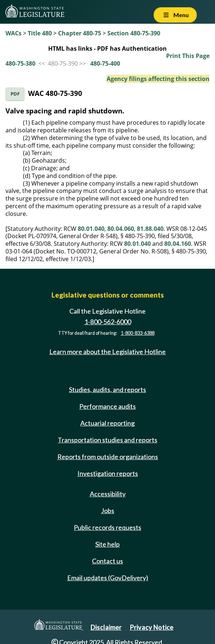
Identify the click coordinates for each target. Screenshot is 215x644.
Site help (107, 544)
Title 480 (40, 33)
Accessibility (108, 494)
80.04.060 (121, 229)
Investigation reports (108, 473)
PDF (15, 94)
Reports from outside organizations (108, 457)
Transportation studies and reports (107, 440)
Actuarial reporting (107, 423)
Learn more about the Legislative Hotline (107, 352)
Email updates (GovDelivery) (108, 578)
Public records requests (107, 527)
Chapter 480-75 (80, 33)
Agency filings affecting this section (158, 79)
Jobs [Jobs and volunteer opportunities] (108, 511)
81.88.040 (150, 229)
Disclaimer (106, 627)
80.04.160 (178, 244)
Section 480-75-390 (134, 33)
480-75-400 (105, 63)
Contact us (107, 561)
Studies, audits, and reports (107, 389)
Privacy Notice (152, 627)
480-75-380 (20, 63)
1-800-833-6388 (138, 333)
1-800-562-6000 (108, 322)
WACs (14, 33)
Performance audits (107, 406)
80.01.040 (91, 229)
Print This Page (188, 56)
